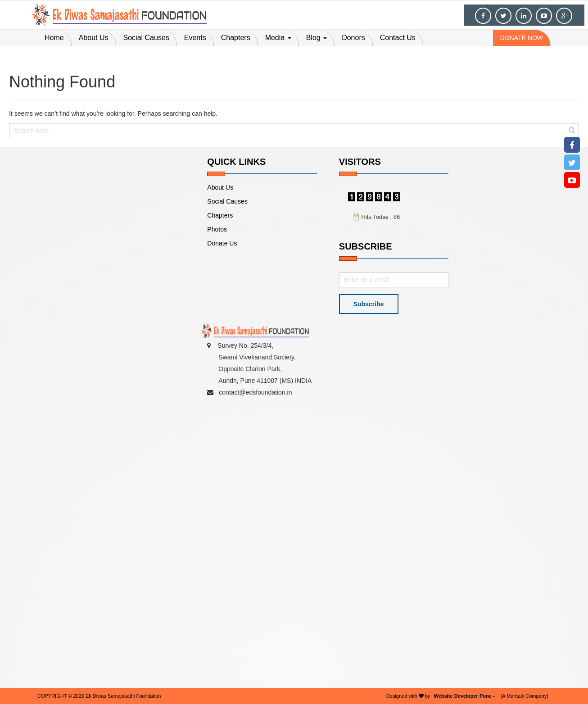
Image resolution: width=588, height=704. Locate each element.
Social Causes (146, 38)
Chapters (236, 38)
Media (278, 38)
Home (54, 38)
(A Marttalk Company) (525, 696)
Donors (353, 38)
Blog (317, 38)
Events (195, 38)
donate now (522, 38)
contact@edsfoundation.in (255, 392)
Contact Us (398, 38)
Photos (217, 229)
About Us (94, 38)
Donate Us (222, 243)
